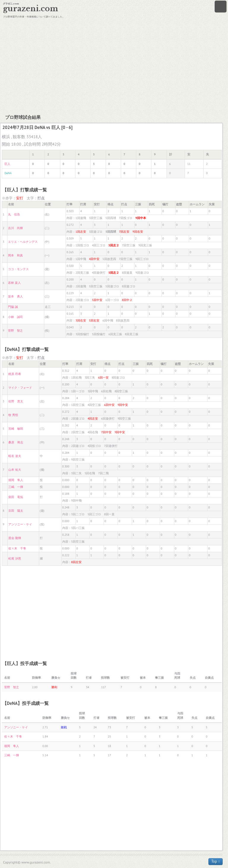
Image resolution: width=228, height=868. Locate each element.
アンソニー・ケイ (20, 524)
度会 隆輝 (15, 538)
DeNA (8, 173)
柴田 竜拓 (16, 497)
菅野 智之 (15, 331)
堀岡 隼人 (16, 480)
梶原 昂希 (15, 374)
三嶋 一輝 (16, 487)
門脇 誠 (13, 307)
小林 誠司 (15, 317)
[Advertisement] (114, 65)
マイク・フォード (20, 388)
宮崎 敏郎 (16, 429)
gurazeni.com (31, 9)
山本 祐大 (15, 470)
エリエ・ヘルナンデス (23, 242)
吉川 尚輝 (15, 228)
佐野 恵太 (16, 401)
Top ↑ (216, 861)
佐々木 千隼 (17, 548)
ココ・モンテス (18, 269)
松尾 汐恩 (15, 559)
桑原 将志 (16, 442)
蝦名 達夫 (15, 456)
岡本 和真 (15, 255)
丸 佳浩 (14, 214)
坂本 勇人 (15, 296)
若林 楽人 (14, 283)
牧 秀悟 (13, 415)
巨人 (7, 164)
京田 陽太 (16, 511)
